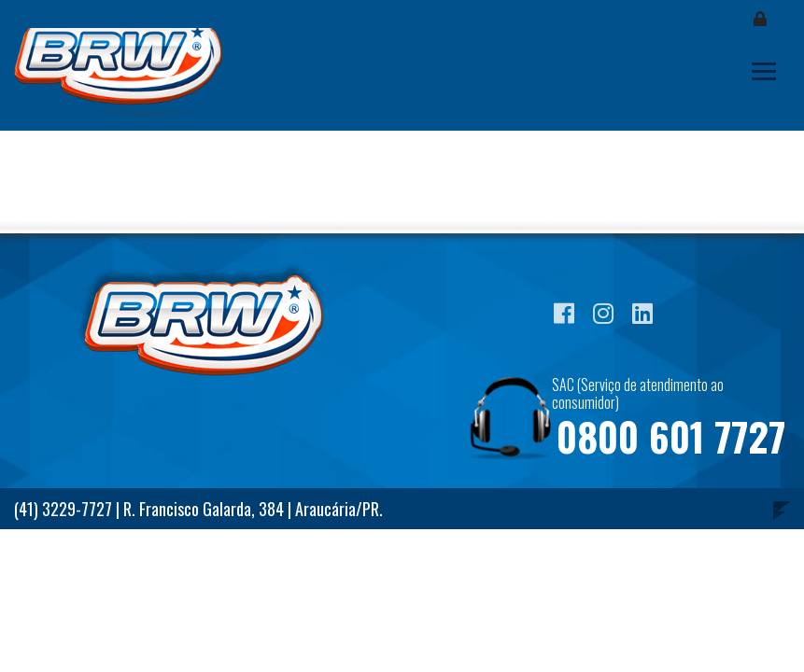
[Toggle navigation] (764, 71)
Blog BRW (131, 71)
